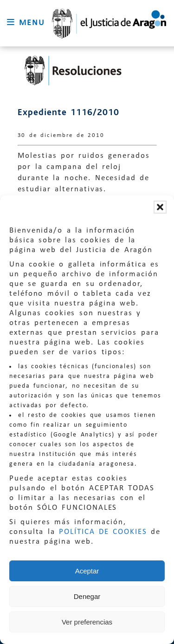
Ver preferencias (87, 622)
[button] (160, 207)
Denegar (87, 596)
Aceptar (87, 571)
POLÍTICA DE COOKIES (103, 532)
